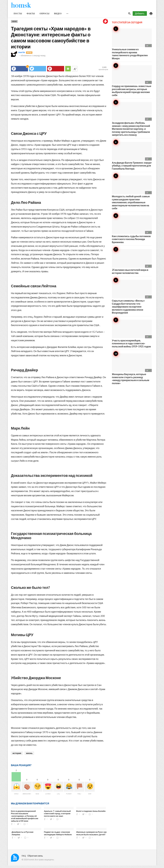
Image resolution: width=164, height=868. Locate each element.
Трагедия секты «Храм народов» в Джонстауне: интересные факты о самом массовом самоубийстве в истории (51, 40)
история (17, 756)
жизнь (29, 756)
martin (22, 55)
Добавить (140, 16)
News (14, 24)
